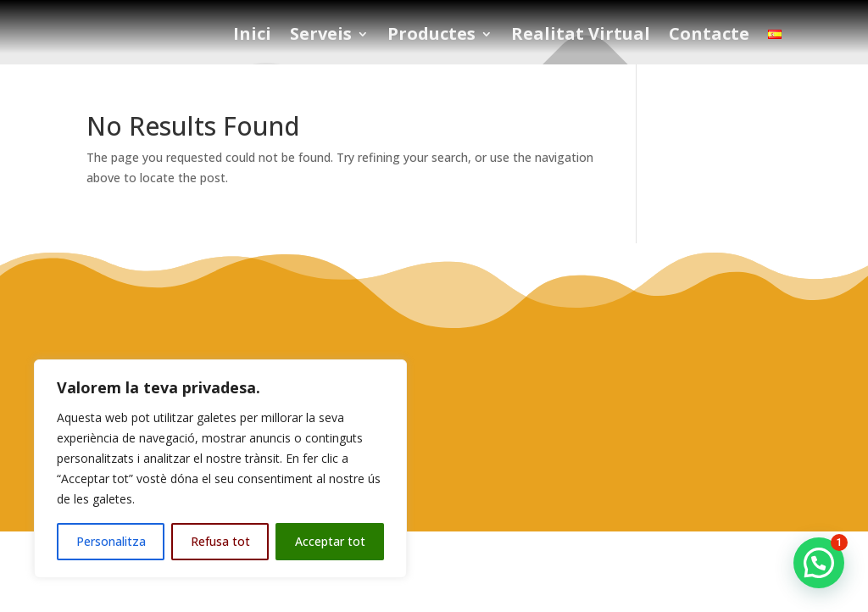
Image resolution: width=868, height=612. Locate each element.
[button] (819, 563)
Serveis (321, 36)
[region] (220, 469)
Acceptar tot (330, 541)
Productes (431, 36)
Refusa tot (220, 541)
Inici (252, 36)
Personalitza (111, 541)
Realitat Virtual (581, 36)
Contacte (709, 36)
